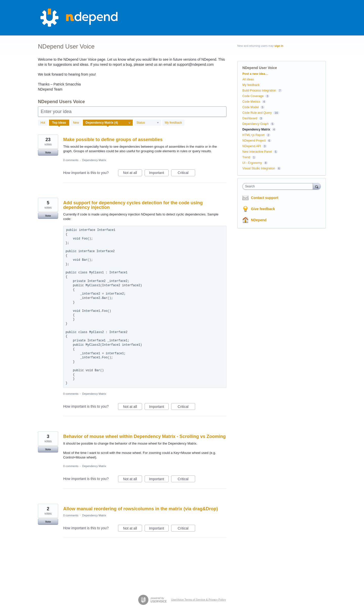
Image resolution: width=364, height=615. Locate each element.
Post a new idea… (255, 74)
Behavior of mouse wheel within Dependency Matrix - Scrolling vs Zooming (144, 436)
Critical (186, 173)
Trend (246, 157)
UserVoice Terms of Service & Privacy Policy (199, 600)
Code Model (251, 107)
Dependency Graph (256, 124)
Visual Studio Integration (259, 168)
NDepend (259, 220)
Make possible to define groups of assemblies (113, 140)
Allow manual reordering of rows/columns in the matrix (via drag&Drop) (141, 509)
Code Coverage (253, 96)
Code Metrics (251, 102)
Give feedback (263, 209)
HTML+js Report (254, 135)
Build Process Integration (259, 91)
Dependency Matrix (94, 160)
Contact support (265, 198)
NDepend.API (252, 146)
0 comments (71, 160)
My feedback (173, 123)
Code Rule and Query (257, 113)
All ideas (248, 79)
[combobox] (279, 186)
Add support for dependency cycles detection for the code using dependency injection (133, 205)
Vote (48, 152)
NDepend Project (254, 141)
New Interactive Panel (257, 152)
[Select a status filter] (148, 123)
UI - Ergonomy (252, 163)
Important (159, 173)
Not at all (133, 173)
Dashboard (250, 118)
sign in (279, 46)
